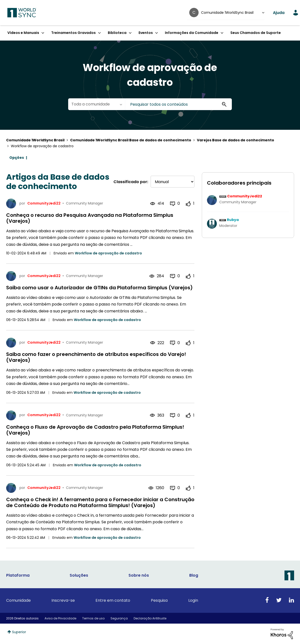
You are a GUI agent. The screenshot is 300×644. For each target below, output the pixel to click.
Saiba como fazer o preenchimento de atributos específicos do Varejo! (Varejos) (96, 357)
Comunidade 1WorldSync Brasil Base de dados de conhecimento (131, 140)
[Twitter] (279, 600)
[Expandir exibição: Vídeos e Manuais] (43, 33)
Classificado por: (131, 182)
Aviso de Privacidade (60, 618)
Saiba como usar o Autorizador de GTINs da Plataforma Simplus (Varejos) (99, 288)
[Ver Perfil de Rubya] (233, 220)
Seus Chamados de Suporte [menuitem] (256, 33)
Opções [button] (17, 158)
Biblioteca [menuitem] (117, 33)
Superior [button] (19, 632)
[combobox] (178, 104)
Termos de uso (93, 618)
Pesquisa (159, 600)
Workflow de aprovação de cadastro (108, 253)
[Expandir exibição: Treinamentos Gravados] (99, 33)
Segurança (119, 618)
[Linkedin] (292, 600)
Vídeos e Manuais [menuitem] (23, 33)
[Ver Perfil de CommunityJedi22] (245, 196)
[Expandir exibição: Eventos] (157, 33)
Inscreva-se (63, 600)
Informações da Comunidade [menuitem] (192, 33)
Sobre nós (139, 575)
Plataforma (18, 575)
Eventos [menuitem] (146, 33)
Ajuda (279, 13)
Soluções (79, 575)
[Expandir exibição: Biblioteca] (130, 33)
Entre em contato (113, 600)
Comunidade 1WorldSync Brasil (35, 140)
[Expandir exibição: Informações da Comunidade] (222, 33)
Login (193, 600)
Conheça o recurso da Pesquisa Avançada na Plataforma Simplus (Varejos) (90, 218)
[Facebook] (267, 600)
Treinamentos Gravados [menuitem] (73, 33)
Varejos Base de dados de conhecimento (236, 140)
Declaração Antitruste (150, 618)
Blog (194, 575)
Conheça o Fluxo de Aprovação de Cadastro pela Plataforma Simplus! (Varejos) (95, 430)
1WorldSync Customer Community (22, 13)
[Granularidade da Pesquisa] (97, 104)
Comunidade (18, 600)
